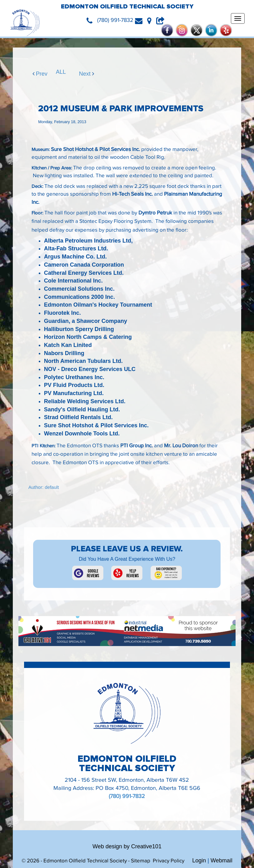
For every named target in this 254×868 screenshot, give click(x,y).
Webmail (222, 860)
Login (199, 860)
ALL (59, 72)
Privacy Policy (169, 861)
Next (82, 74)
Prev (35, 74)
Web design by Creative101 (127, 846)
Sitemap (141, 861)
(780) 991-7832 (127, 796)
